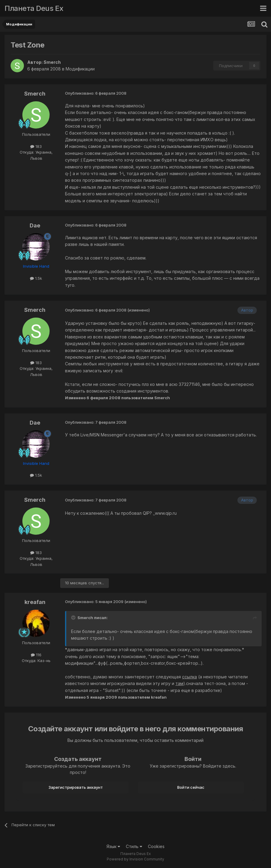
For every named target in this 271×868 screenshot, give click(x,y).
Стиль (134, 846)
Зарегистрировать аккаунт (76, 787)
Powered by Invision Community (135, 859)
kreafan (35, 602)
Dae (35, 225)
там (179, 683)
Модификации (80, 69)
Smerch (52, 62)
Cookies (156, 846)
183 (36, 146)
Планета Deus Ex (34, 8)
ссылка (189, 677)
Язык (113, 846)
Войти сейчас (191, 787)
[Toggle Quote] (74, 618)
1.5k (36, 278)
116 (36, 655)
